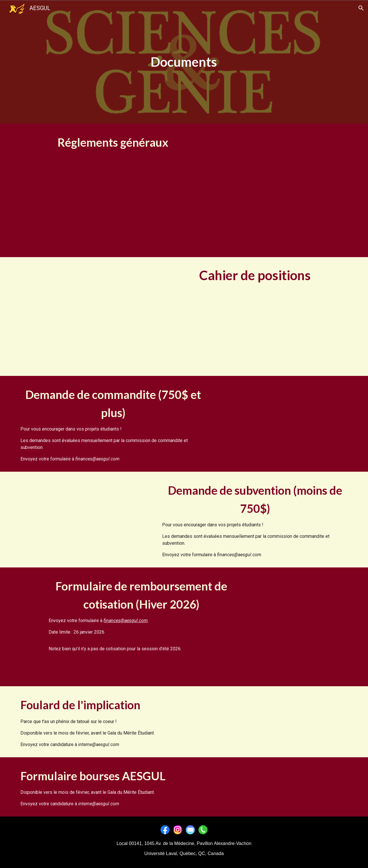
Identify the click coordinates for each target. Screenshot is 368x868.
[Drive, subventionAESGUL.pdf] (85, 516)
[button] (361, 8)
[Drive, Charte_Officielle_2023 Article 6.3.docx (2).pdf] (297, 190)
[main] (184, 62)
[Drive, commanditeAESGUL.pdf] (283, 420)
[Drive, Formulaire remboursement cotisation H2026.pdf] (297, 627)
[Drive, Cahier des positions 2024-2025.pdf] (71, 317)
